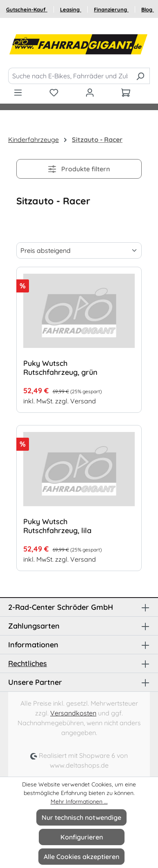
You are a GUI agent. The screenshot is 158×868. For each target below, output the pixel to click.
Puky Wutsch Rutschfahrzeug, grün (60, 368)
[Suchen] (140, 76)
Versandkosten (73, 713)
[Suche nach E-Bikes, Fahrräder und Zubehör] (70, 76)
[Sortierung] (79, 250)
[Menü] (18, 92)
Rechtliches (28, 663)
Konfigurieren (82, 837)
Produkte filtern (79, 169)
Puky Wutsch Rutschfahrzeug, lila (57, 526)
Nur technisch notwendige (81, 817)
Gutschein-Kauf (27, 9)
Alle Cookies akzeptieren (81, 857)
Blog (148, 9)
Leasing (71, 9)
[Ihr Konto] (90, 92)
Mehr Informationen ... (79, 802)
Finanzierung (111, 9)
